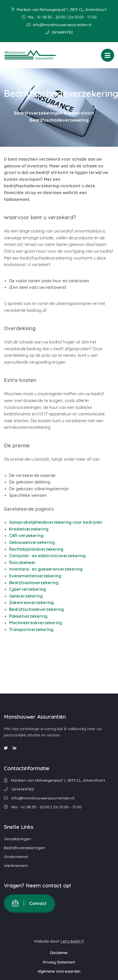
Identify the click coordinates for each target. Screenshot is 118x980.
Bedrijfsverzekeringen (25, 848)
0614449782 (59, 32)
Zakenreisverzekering (31, 602)
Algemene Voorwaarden (59, 971)
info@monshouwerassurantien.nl (59, 25)
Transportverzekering (31, 629)
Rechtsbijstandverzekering (36, 549)
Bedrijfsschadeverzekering (37, 609)
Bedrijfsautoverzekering (34, 583)
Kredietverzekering (29, 529)
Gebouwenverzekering (32, 542)
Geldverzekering (26, 596)
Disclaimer (59, 953)
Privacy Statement (59, 962)
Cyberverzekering (28, 589)
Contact (29, 903)
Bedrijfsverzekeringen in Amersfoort (54, 113)
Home (54, 106)
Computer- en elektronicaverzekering (47, 556)
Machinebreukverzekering (36, 623)
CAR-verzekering (26, 536)
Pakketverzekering (28, 616)
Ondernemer (16, 857)
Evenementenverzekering (35, 576)
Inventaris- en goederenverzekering (46, 569)
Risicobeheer (22, 562)
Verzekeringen (17, 839)
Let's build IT (72, 941)
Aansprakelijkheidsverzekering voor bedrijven (56, 522)
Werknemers (16, 866)
